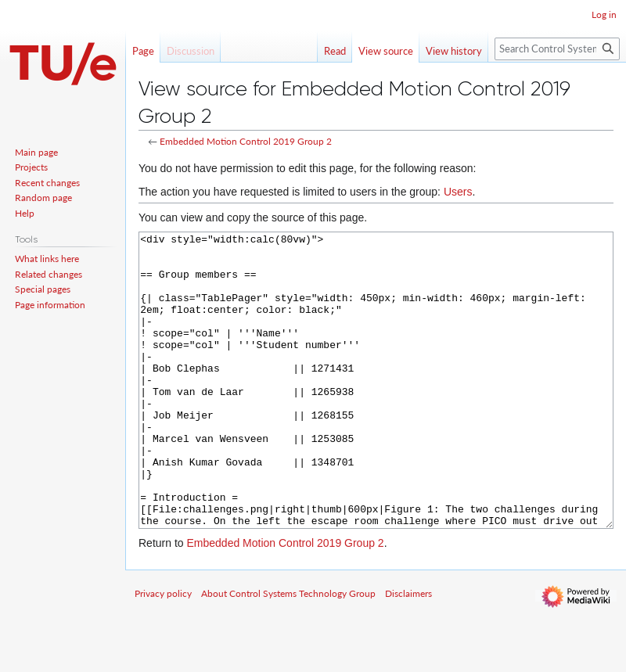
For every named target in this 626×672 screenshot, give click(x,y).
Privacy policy (163, 652)
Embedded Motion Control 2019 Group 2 (246, 141)
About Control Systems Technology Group (288, 652)
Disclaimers (408, 652)
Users (458, 192)
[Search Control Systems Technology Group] (557, 49)
